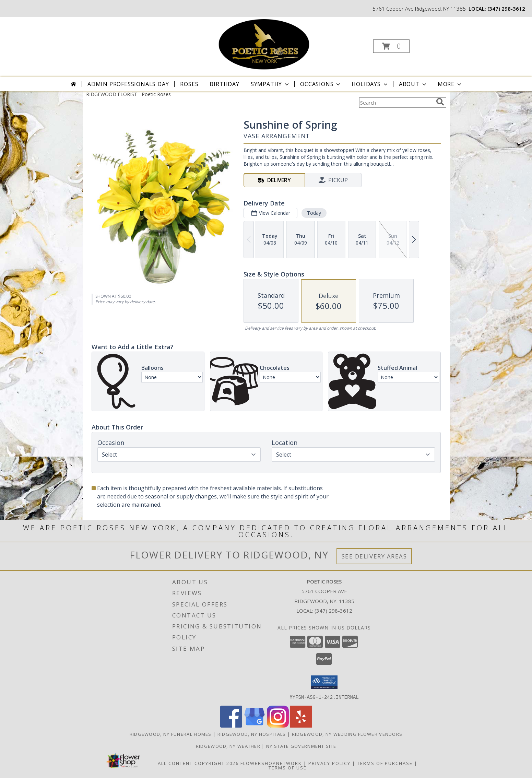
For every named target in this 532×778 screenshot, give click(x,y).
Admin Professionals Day (128, 84)
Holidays (370, 84)
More (450, 84)
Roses (189, 84)
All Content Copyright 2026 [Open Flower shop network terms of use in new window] (198, 763)
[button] (391, 46)
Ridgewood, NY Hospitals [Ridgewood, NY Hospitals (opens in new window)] (252, 734)
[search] (440, 102)
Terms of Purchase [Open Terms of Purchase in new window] (385, 763)
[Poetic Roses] (265, 44)
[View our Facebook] (231, 725)
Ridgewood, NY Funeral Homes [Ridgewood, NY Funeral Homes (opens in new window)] (171, 734)
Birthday (224, 84)
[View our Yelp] (301, 725)
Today (314, 213)
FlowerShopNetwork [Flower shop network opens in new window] (271, 763)
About (413, 84)
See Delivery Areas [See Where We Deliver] (374, 556)
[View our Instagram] (278, 725)
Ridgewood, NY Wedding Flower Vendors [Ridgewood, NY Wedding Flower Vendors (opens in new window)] (347, 734)
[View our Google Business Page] (255, 725)
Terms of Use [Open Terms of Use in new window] (288, 767)
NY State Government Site (301, 746)
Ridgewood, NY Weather (228, 746)
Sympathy (270, 84)
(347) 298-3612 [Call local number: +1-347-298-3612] (506, 9)
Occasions (321, 84)
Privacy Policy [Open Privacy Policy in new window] (329, 763)
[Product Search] (396, 103)
